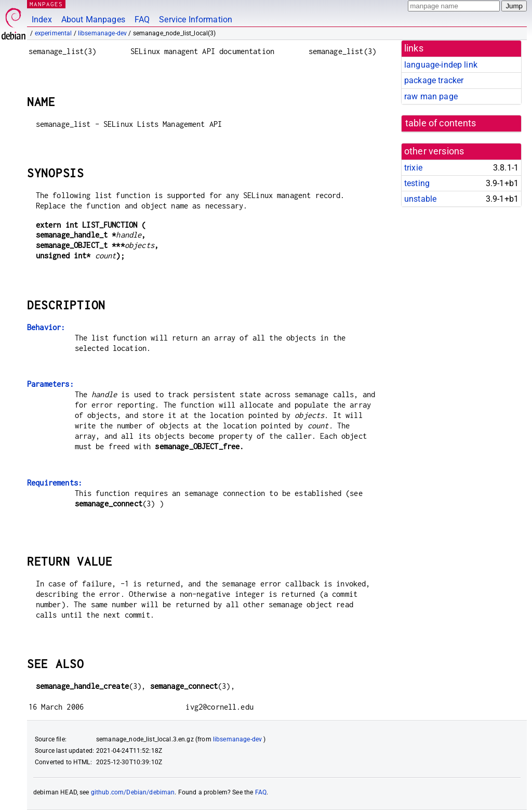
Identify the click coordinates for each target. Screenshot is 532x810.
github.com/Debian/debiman (133, 792)
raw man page (431, 96)
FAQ (142, 19)
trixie (413, 168)
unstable (420, 199)
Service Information (196, 19)
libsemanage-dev (102, 33)
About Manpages (93, 19)
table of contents (441, 123)
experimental (54, 33)
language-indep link (441, 65)
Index (42, 19)
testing (417, 183)
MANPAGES (46, 4)
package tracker (434, 80)
